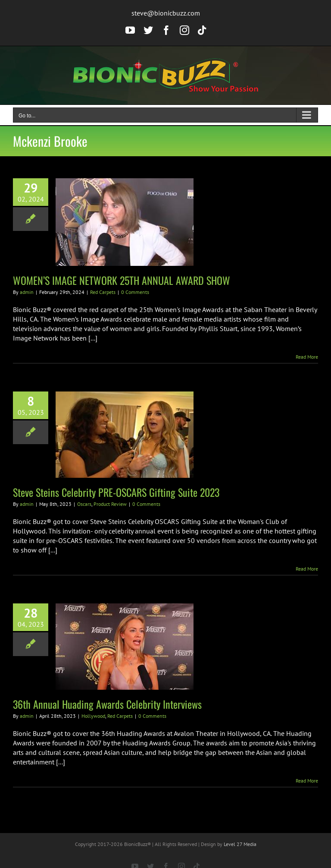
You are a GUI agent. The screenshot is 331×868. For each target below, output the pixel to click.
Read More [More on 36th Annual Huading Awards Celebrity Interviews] (307, 781)
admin (27, 292)
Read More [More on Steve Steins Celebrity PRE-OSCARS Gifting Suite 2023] (307, 569)
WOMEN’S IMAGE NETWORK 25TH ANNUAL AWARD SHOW (122, 280)
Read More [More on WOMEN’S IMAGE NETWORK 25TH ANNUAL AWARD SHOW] (307, 357)
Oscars (84, 504)
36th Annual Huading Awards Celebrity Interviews (107, 704)
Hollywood (93, 716)
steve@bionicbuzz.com (166, 13)
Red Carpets (103, 292)
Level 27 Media (240, 844)
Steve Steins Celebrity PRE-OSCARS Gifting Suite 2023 (116, 492)
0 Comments (135, 292)
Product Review (110, 504)
